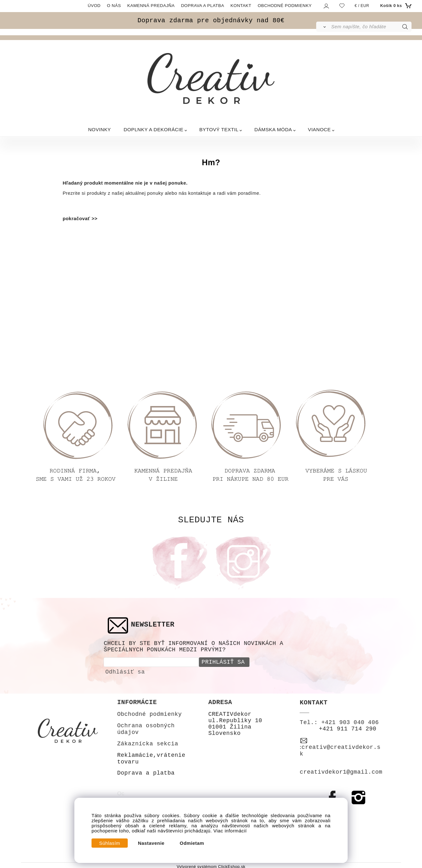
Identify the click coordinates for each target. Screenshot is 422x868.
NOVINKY (99, 129)
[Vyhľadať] (323, 27)
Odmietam (192, 843)
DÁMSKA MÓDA (273, 129)
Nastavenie (151, 843)
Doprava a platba (146, 772)
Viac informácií (230, 831)
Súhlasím (110, 843)
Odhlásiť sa (125, 671)
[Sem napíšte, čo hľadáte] (371, 27)
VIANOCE (319, 129)
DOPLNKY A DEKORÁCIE (153, 129)
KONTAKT (241, 6)
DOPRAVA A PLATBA (203, 6)
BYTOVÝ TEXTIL (219, 129)
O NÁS (114, 6)
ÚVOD (94, 6)
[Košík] (395, 6)
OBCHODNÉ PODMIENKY (285, 6)
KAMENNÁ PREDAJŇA (151, 6)
